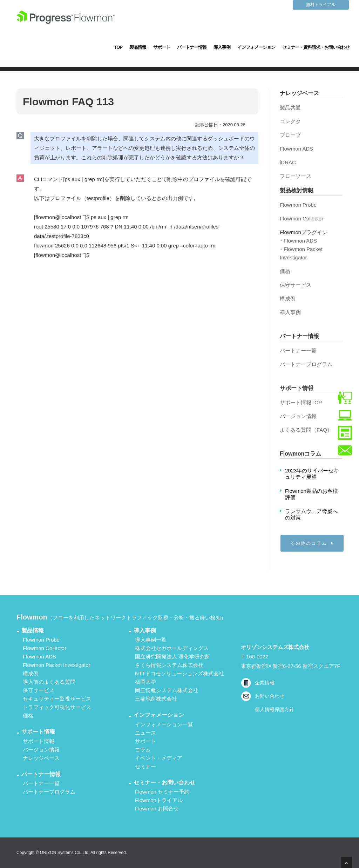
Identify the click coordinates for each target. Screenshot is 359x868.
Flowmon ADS (296, 149)
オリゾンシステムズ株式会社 (275, 647)
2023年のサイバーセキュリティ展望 (312, 474)
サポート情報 (39, 741)
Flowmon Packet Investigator (57, 665)
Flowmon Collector (302, 218)
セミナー (145, 766)
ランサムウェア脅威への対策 (311, 514)
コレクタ (290, 121)
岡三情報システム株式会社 (167, 690)
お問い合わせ (270, 696)
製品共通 (290, 108)
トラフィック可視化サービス (57, 707)
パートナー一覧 (298, 350)
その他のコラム (312, 543)
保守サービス (296, 285)
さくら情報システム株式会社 (169, 665)
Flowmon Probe (298, 205)
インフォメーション (256, 47)
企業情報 (265, 683)
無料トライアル (321, 5)
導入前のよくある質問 (49, 682)
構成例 (288, 299)
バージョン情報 (298, 416)
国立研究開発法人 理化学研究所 (172, 657)
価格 (285, 271)
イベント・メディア (159, 758)
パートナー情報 (192, 47)
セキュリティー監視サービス (57, 699)
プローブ (290, 135)
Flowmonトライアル (159, 800)
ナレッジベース (41, 758)
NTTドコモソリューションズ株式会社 (179, 673)
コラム (143, 750)
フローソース (296, 176)
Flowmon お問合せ (157, 809)
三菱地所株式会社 (156, 699)
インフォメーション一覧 (164, 724)
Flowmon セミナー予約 (162, 792)
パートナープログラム (306, 364)
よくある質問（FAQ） (306, 430)
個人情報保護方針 (275, 709)
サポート (162, 47)
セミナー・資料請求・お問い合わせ (316, 47)
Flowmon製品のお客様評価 (311, 494)
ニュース (145, 733)
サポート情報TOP (301, 402)
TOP (118, 47)
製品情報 (138, 47)
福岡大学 (145, 682)
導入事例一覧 (151, 640)
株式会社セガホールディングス (172, 648)
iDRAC (288, 162)
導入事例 (222, 47)
